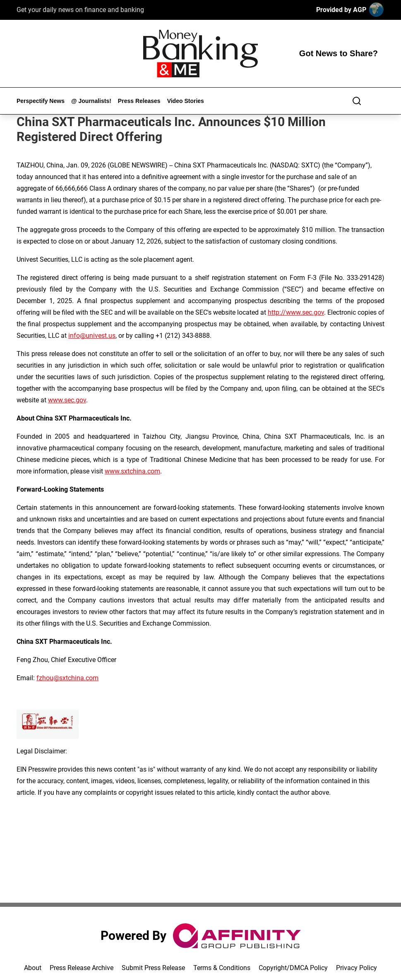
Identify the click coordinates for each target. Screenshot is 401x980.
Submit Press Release (153, 968)
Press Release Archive (82, 968)
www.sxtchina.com (132, 471)
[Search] (357, 101)
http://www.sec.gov (296, 312)
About (33, 968)
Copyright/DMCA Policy (293, 968)
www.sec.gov (67, 400)
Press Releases (139, 101)
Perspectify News (41, 101)
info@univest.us (92, 336)
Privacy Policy (357, 968)
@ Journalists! (91, 101)
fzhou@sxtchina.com (67, 678)
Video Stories (186, 101)
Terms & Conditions (222, 968)
